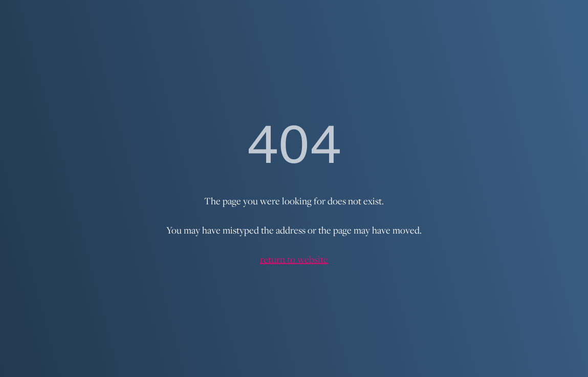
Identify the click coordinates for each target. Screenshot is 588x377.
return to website (294, 259)
